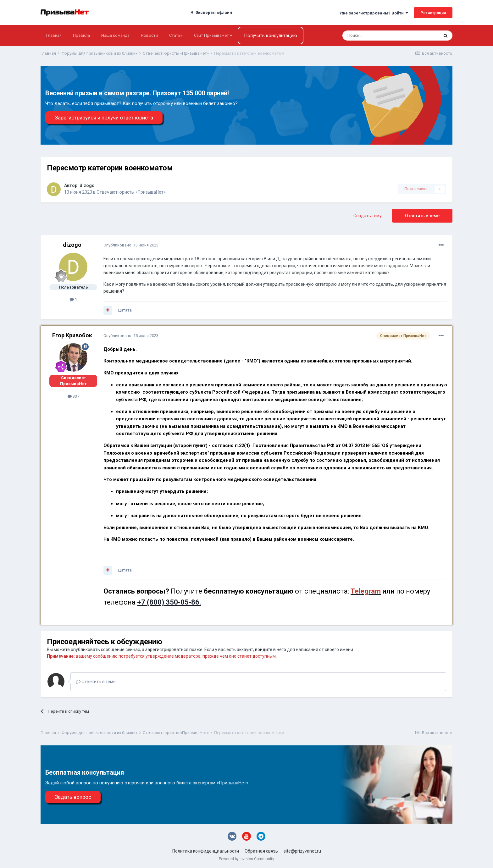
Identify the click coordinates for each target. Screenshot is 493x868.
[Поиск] (374, 36)
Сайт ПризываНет (213, 35)
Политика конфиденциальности (206, 851)
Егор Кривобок (72, 335)
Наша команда (115, 35)
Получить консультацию (271, 36)
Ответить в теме (422, 216)
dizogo (87, 185)
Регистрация (433, 13)
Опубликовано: (131, 245)
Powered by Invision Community (246, 859)
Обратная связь (261, 851)
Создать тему (368, 216)
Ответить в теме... (97, 682)
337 (73, 396)
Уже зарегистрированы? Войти (374, 13)
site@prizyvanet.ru (302, 851)
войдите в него (271, 650)
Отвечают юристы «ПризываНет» (131, 192)
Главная (54, 35)
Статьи (176, 35)
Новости (149, 35)
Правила (81, 35)
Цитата (125, 310)
